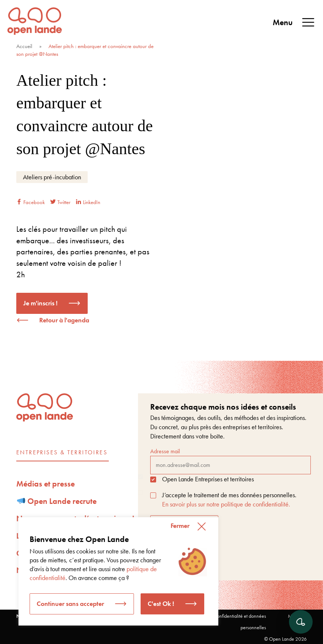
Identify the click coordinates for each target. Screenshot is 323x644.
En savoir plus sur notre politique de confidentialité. (226, 504)
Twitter (60, 202)
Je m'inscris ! (41, 303)
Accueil (24, 46)
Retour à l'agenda (64, 320)
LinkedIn (88, 202)
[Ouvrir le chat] (301, 622)
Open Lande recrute (57, 501)
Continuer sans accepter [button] (70, 604)
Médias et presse (46, 484)
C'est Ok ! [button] (161, 604)
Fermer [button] (180, 526)
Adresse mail (231, 461)
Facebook (31, 202)
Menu (294, 23)
